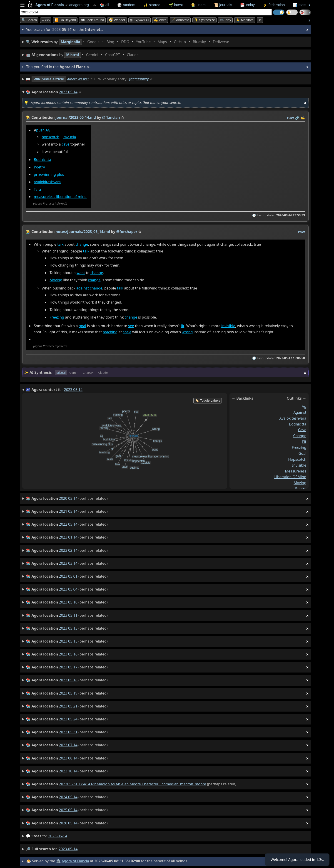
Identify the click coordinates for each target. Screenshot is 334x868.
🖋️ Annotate (180, 20)
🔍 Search (29, 20)
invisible (228, 326)
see (131, 326)
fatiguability (139, 79)
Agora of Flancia (75, 861)
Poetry (39, 167)
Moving (56, 280)
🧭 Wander (117, 20)
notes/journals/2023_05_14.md (83, 232)
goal (82, 326)
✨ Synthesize (204, 20)
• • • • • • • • (128, 42)
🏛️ (58, 861)
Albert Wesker (78, 79)
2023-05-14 (58, 836)
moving (300, 483)
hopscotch (50, 137)
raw (290, 118)
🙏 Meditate (245, 20)
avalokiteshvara (293, 418)
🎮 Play (225, 20)
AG (48, 130)
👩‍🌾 (28, 117)
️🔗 (297, 118)
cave (65, 144)
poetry (301, 489)
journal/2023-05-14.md (76, 117)
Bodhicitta (42, 160)
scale (127, 332)
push (40, 130)
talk (60, 244)
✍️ (303, 118)
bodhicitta (297, 424)
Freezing (57, 317)
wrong (187, 332)
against (82, 288)
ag (304, 406)
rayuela (69, 137)
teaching (110, 332)
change (82, 244)
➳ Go (46, 20)
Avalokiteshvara (47, 182)
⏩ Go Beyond (65, 20)
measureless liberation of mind (60, 197)
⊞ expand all (140, 20)
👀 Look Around (92, 20)
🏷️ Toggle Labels (208, 401)
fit (182, 326)
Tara (37, 189)
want (81, 273)
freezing (299, 448)
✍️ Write (160, 20)
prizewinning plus (49, 175)
